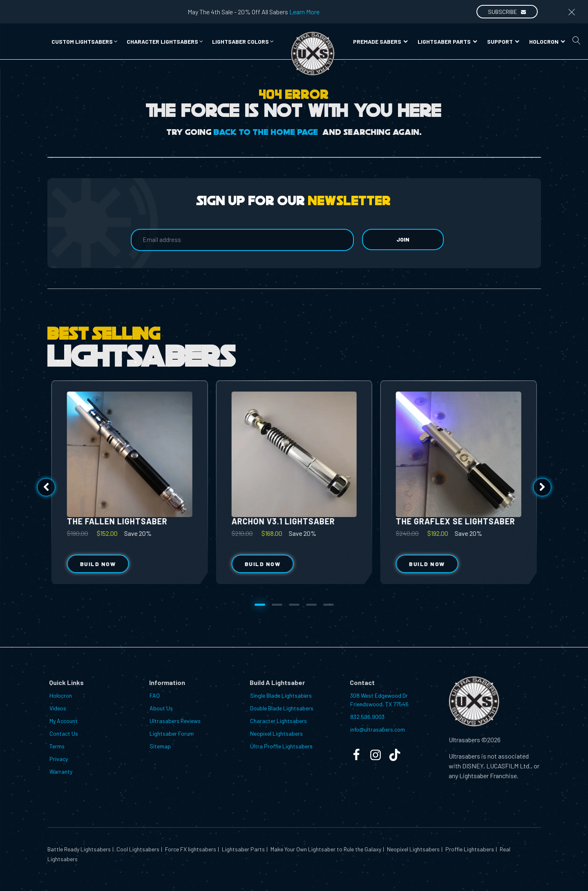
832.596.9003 (367, 717)
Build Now (263, 564)
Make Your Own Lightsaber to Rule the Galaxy (325, 849)
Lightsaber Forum (172, 733)
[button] (85, 41)
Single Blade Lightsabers (281, 695)
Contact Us (64, 733)
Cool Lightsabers (137, 849)
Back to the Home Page (266, 132)
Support (503, 41)
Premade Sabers (380, 41)
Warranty (61, 771)
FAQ (155, 695)
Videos (58, 708)
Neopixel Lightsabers (276, 733)
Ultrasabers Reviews (175, 721)
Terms (57, 746)
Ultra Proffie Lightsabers (281, 746)
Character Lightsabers (278, 721)
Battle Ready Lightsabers (79, 849)
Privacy (59, 759)
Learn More (304, 12)
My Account (64, 721)
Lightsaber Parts (447, 41)
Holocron (547, 41)
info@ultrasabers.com (378, 729)
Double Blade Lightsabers (282, 708)
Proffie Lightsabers (469, 849)
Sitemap (160, 746)
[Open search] (577, 40)
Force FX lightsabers (190, 849)
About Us (161, 708)
